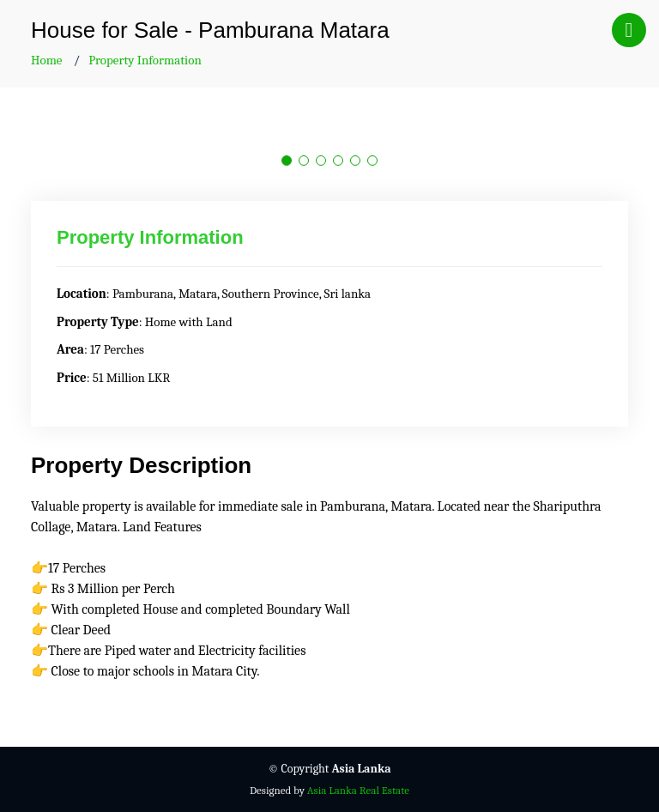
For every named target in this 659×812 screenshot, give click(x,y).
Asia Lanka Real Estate (358, 790)
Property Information (145, 60)
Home (46, 60)
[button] (287, 161)
